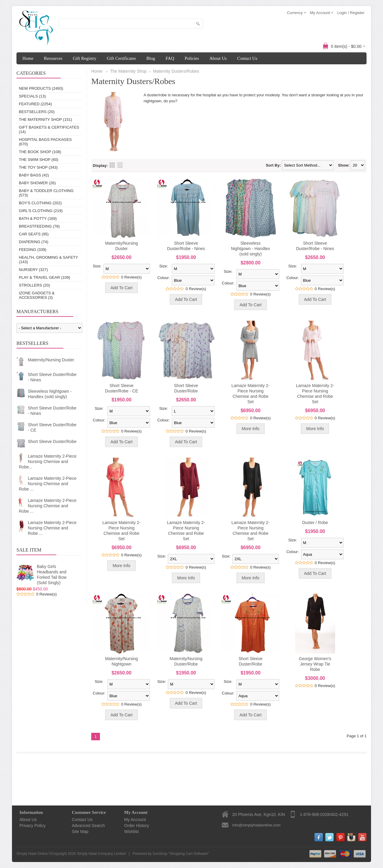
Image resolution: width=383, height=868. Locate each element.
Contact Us (247, 58)
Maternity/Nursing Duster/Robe (186, 661)
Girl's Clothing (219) (41, 211)
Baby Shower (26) (37, 183)
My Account (135, 820)
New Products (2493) (41, 88)
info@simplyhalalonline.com (256, 825)
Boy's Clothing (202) (40, 203)
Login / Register (351, 13)
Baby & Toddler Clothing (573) (46, 193)
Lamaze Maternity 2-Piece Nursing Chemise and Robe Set (250, 394)
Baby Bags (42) (34, 175)
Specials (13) (32, 96)
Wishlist (131, 832)
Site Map (80, 832)
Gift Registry (85, 58)
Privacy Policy (32, 826)
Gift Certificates (121, 58)
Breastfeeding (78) (39, 226)
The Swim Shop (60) (39, 160)
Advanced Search (88, 826)
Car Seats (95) (34, 234)
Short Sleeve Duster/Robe (52, 441)
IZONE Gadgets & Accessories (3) (37, 295)
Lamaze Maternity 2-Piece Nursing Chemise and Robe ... (48, 484)
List (120, 165)
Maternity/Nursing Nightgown (121, 661)
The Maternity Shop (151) (45, 119)
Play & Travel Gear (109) (44, 277)
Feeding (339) (33, 250)
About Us (218, 58)
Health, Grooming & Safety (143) (48, 260)
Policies (192, 58)
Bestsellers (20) (37, 112)
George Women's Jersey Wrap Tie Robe (315, 664)
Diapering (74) (34, 242)
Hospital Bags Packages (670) (45, 142)
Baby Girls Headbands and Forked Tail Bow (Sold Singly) (52, 575)
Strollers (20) (34, 285)
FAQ (170, 58)
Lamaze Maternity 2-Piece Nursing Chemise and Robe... (48, 462)
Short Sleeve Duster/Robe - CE (52, 427)
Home (28, 58)
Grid (112, 165)
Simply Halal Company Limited (101, 854)
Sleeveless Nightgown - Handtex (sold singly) (50, 394)
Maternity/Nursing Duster (51, 360)
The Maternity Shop (128, 71)
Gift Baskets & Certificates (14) (49, 130)
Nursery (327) (33, 270)
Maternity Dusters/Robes (176, 71)
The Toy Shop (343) (38, 167)
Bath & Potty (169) (38, 218)
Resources (53, 58)
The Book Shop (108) (40, 152)
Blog (151, 58)
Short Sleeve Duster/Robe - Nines (52, 377)
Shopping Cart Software (189, 854)
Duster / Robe (315, 523)
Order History (137, 826)
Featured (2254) (35, 104)
